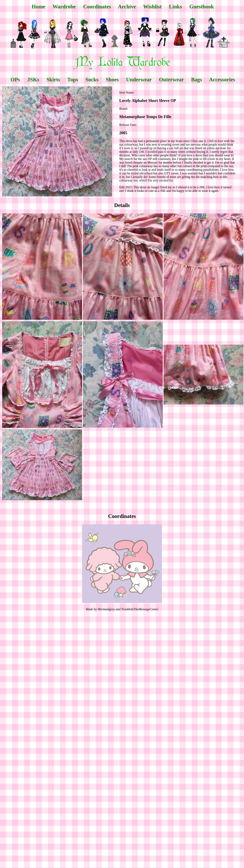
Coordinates (97, 7)
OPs (15, 80)
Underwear (139, 80)
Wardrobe (64, 7)
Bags (197, 80)
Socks (92, 80)
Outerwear (171, 80)
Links (175, 7)
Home (39, 7)
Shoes (112, 80)
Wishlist (152, 7)
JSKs (33, 80)
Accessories (222, 80)
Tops (73, 80)
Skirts (53, 80)
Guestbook (202, 7)
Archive (127, 7)
